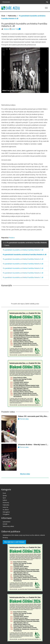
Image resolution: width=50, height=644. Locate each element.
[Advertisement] (25, 98)
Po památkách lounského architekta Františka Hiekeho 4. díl (23, 264)
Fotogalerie (6, 514)
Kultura (5, 500)
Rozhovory (6, 503)
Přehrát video (23, 419)
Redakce (7, 29)
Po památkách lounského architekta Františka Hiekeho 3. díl (23, 268)
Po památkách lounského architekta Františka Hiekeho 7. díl (23, 250)
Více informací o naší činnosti (14, 542)
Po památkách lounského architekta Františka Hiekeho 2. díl (23, 273)
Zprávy (5, 496)
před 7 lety (15, 29)
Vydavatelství (6, 522)
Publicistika (12, 16)
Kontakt (5, 524)
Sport (4, 498)
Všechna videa (25, 474)
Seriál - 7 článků (25, 244)
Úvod (3, 16)
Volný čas (5, 507)
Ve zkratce (6, 510)
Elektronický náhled (8, 526)
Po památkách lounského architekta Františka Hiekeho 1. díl (23, 277)
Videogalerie (6, 512)
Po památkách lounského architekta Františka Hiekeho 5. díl (23, 259)
